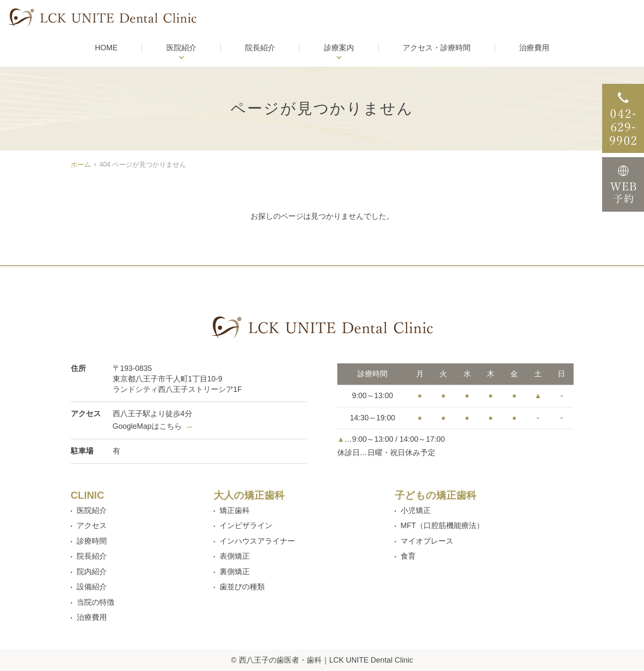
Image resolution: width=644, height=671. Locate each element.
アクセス (92, 526)
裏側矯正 (235, 572)
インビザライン (246, 526)
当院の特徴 (96, 602)
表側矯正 (235, 556)
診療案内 (339, 48)
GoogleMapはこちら (147, 426)
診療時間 (92, 541)
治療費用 (92, 617)
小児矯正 (416, 510)
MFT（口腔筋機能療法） (442, 526)
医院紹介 (181, 48)
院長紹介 (92, 556)
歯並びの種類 (242, 587)
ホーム (81, 165)
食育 (408, 556)
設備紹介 (92, 587)
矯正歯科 (235, 510)
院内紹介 (92, 572)
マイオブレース (427, 541)
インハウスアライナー (257, 541)
